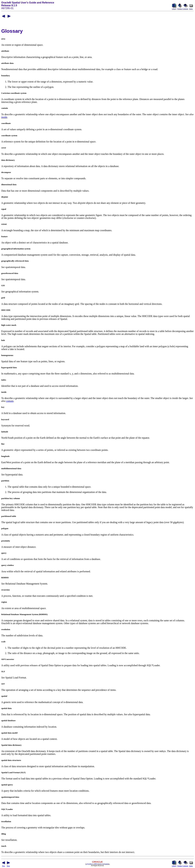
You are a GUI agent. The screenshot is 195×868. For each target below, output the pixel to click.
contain (10, 401)
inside (4, 117)
